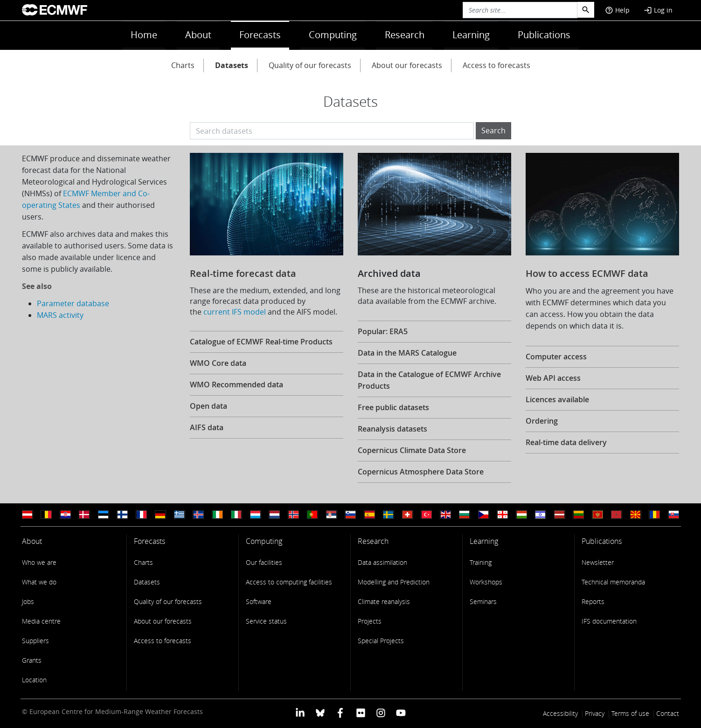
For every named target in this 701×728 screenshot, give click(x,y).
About (198, 35)
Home (144, 35)
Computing (333, 35)
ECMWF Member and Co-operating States (86, 199)
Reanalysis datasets (392, 429)
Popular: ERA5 (383, 331)
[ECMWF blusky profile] (320, 712)
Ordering (542, 421)
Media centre (41, 621)
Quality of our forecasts (310, 65)
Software (259, 601)
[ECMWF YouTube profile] (401, 712)
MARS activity (60, 315)
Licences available (557, 399)
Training (481, 562)
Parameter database (73, 303)
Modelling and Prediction (394, 582)
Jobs (28, 601)
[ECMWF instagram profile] (381, 712)
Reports (593, 601)
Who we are (39, 562)
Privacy (595, 713)
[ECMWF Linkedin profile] (300, 712)
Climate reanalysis (384, 601)
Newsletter (598, 562)
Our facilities (264, 562)
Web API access (553, 378)
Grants (32, 660)
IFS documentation (609, 621)
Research (405, 35)
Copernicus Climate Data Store (412, 450)
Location (34, 680)
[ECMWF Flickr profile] (361, 712)
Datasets (232, 65)
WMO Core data (218, 363)
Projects (370, 621)
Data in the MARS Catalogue (407, 353)
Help (617, 10)
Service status (266, 621)
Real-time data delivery (566, 442)
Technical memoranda (613, 582)
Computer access (556, 357)
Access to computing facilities (289, 582)
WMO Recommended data (236, 385)
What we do (39, 582)
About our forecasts (407, 65)
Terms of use (630, 713)
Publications (544, 35)
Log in (658, 10)
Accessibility (560, 713)
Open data (208, 406)
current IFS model (235, 312)
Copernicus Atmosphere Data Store (421, 472)
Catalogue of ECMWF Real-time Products (261, 342)
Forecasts (260, 35)
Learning (471, 35)
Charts (183, 65)
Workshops (486, 582)
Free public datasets (393, 407)
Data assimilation (382, 562)
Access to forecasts (496, 65)
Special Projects (381, 641)
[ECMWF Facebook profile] (340, 712)
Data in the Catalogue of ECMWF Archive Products (429, 380)
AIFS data (207, 427)
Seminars (483, 601)
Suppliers (35, 641)
